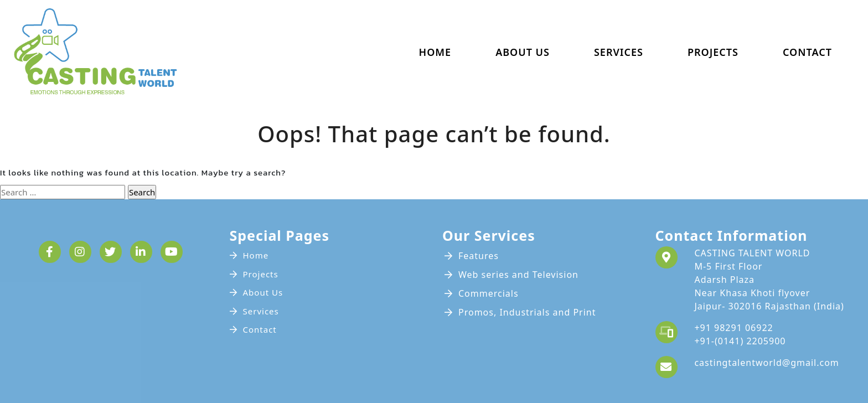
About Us (523, 52)
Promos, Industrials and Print (527, 312)
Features (479, 256)
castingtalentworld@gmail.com (766, 363)
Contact (807, 52)
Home (435, 52)
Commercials (489, 293)
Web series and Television (518, 275)
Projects (713, 52)
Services (619, 52)
